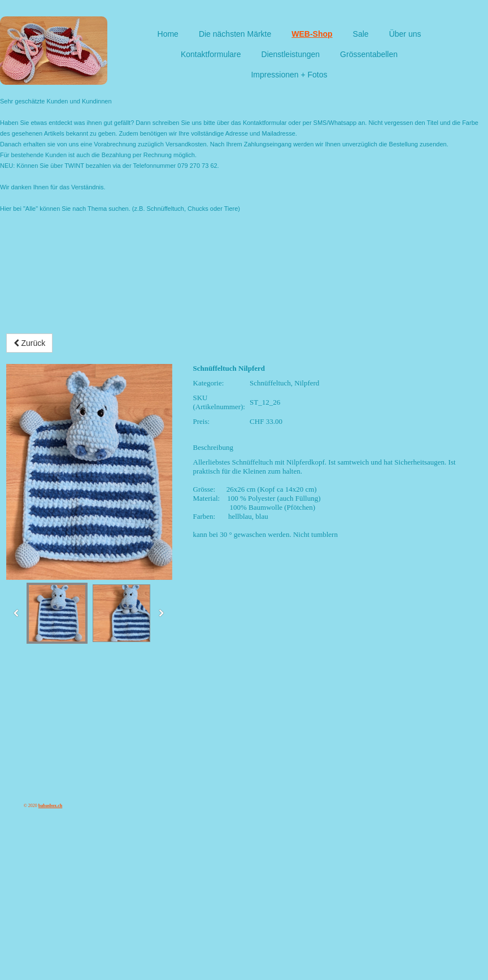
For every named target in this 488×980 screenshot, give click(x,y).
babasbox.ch (50, 806)
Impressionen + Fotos (289, 75)
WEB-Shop (312, 34)
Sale (361, 34)
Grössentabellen (369, 54)
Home (168, 34)
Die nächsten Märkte (235, 34)
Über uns (405, 34)
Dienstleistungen (291, 54)
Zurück (30, 343)
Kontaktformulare (211, 54)
